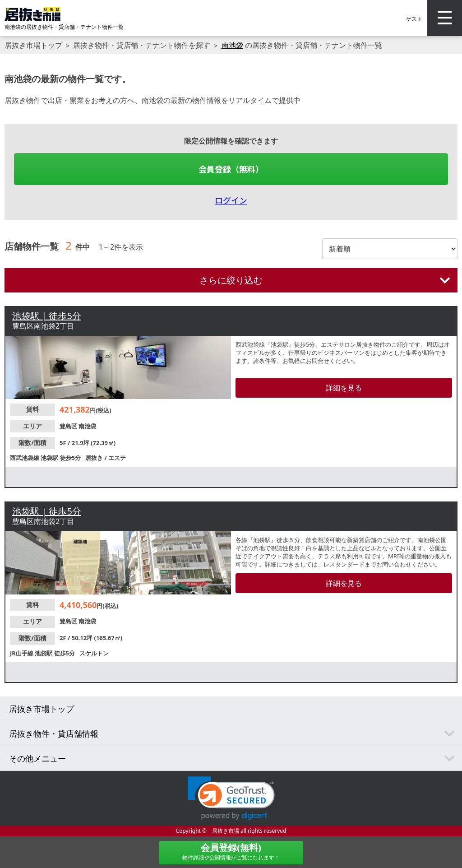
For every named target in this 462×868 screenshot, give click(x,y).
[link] (231, 798)
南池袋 (232, 45)
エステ (117, 458)
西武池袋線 (25, 458)
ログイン (231, 200)
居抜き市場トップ (33, 45)
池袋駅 (50, 458)
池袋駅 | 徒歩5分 (47, 316)
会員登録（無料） (231, 169)
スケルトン (94, 653)
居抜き (95, 458)
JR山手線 (22, 653)
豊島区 (69, 426)
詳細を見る (344, 388)
